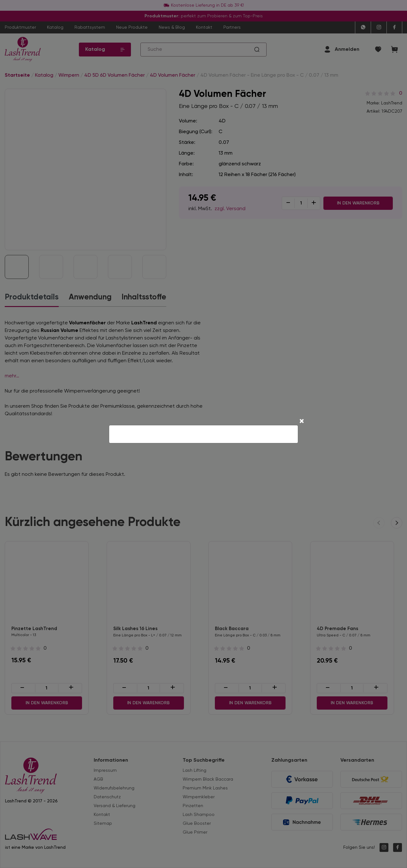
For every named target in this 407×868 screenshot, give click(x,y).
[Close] (302, 422)
